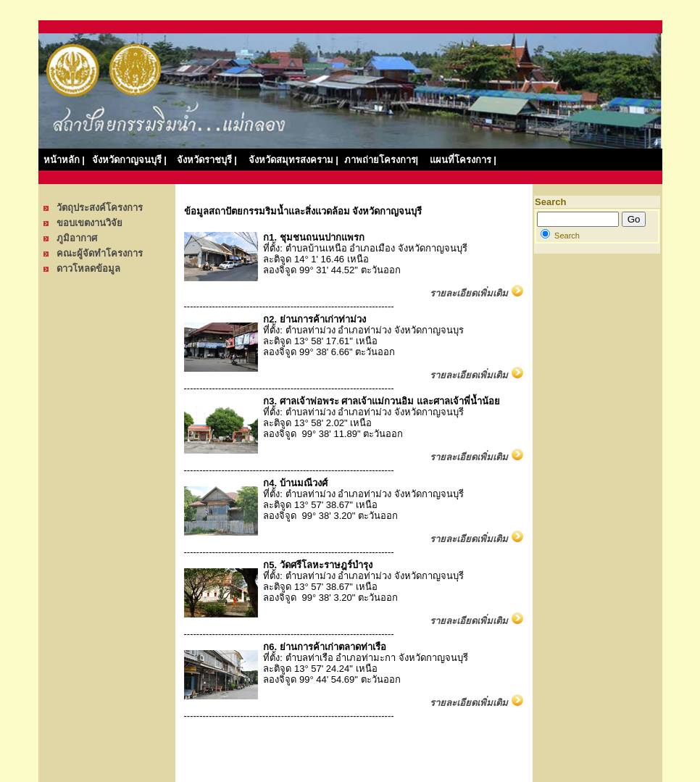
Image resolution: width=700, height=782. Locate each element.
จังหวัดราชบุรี (207, 160)
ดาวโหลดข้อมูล (88, 269)
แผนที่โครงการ (461, 160)
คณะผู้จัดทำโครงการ (100, 253)
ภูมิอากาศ (77, 238)
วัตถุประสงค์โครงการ (100, 208)
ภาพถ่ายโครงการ (382, 160)
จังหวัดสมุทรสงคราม (293, 160)
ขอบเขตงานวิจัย (89, 223)
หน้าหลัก (62, 160)
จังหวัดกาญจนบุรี (127, 160)
